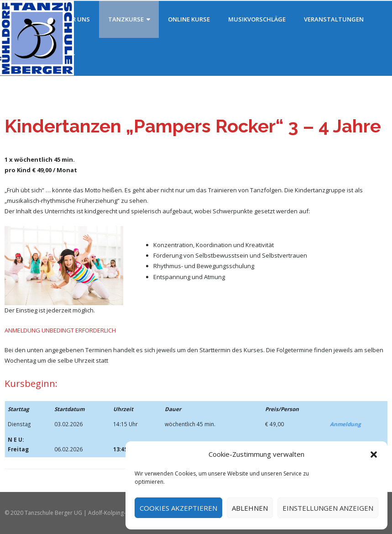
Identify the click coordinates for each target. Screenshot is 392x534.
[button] (374, 455)
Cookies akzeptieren (178, 508)
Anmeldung (345, 424)
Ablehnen (250, 508)
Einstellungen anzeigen (328, 508)
